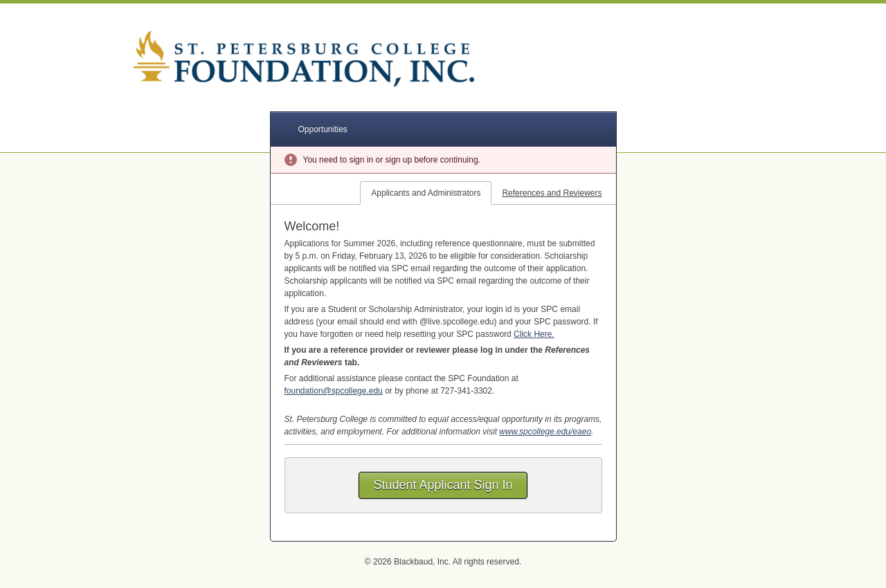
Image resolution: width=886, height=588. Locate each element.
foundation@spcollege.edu (334, 391)
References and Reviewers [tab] (552, 193)
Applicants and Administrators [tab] (426, 193)
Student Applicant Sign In (443, 485)
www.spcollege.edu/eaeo (545, 432)
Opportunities (323, 129)
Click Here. (534, 334)
